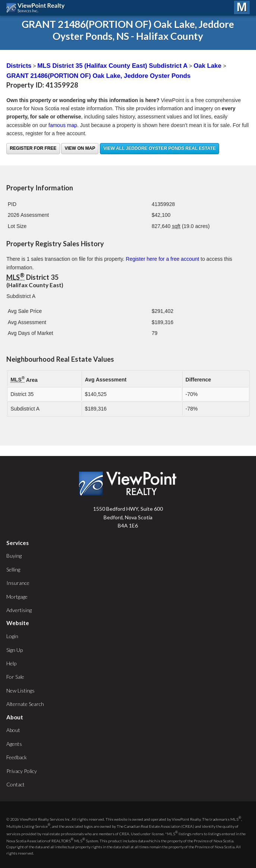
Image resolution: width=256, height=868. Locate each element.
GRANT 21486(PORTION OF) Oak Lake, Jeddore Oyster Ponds (98, 76)
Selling (13, 569)
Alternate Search (25, 704)
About (13, 730)
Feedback (17, 757)
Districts (19, 66)
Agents (14, 744)
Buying (14, 556)
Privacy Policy (22, 771)
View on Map (80, 148)
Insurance (18, 583)
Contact (15, 784)
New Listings (20, 690)
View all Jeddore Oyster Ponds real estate (159, 148)
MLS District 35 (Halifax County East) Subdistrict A (112, 66)
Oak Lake (208, 66)
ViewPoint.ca (37, 8)
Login (12, 636)
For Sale (15, 677)
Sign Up (15, 650)
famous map (63, 125)
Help (11, 663)
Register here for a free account (163, 259)
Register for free (33, 148)
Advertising (19, 610)
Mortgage (17, 597)
